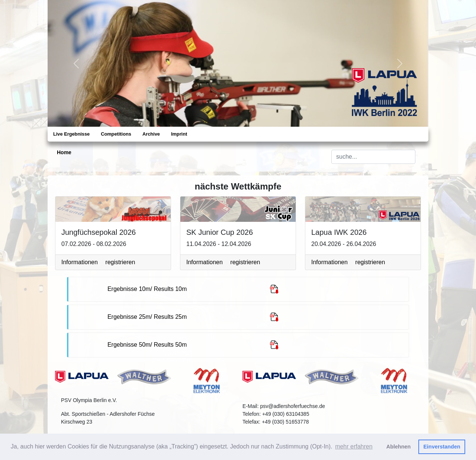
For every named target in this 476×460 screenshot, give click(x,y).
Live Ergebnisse (71, 134)
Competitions (116, 134)
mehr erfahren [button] (354, 446)
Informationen (80, 262)
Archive (151, 134)
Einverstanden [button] (442, 447)
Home (64, 152)
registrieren (120, 262)
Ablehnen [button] (399, 447)
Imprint (179, 134)
